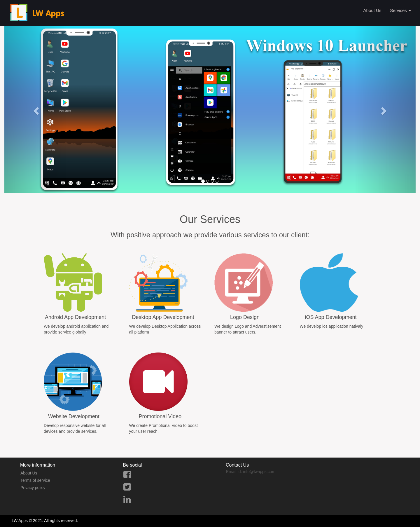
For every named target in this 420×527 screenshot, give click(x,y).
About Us (372, 10)
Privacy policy (33, 488)
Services (400, 10)
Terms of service (35, 480)
